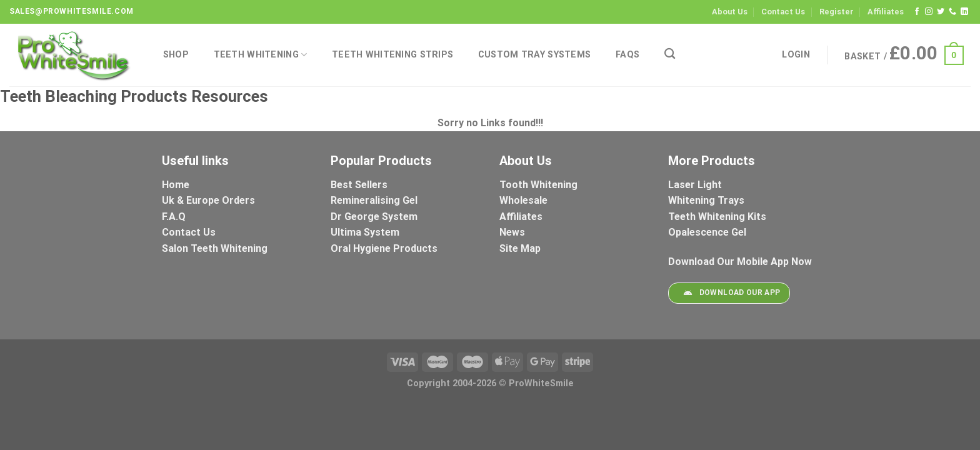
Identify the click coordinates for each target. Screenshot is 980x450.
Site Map (520, 248)
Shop (176, 55)
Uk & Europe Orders (208, 200)
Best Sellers (360, 185)
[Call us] (952, 12)
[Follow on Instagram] (929, 12)
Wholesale (523, 200)
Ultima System (365, 232)
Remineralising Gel (374, 200)
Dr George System (375, 217)
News (512, 232)
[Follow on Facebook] (917, 12)
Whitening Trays (707, 200)
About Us (730, 12)
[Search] (670, 54)
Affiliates (886, 12)
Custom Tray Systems (534, 55)
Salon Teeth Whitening (215, 248)
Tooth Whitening (538, 185)
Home (176, 185)
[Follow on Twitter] (941, 12)
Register (837, 12)
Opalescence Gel (708, 232)
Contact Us (783, 12)
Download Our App (729, 293)
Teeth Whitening (261, 55)
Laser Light (695, 185)
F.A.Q (174, 217)
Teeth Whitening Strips (392, 55)
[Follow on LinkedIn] (964, 12)
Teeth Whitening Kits (717, 217)
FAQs (627, 55)
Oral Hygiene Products (384, 248)
